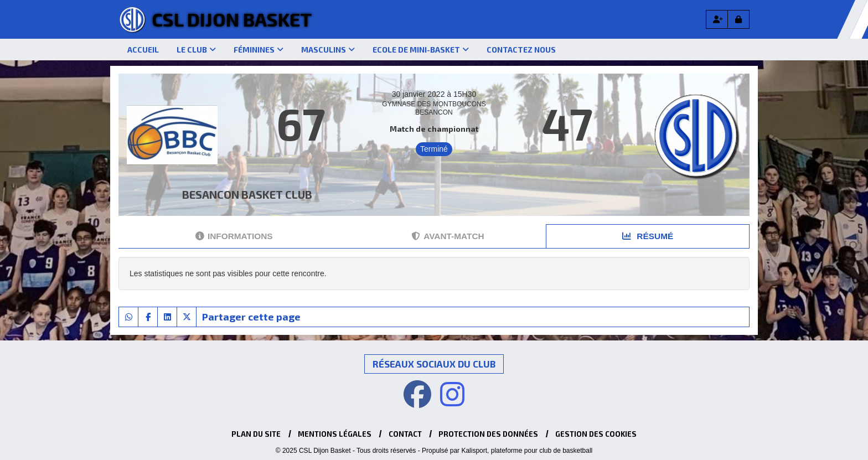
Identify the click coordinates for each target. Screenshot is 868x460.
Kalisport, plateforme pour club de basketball (527, 451)
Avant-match (448, 236)
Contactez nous (521, 50)
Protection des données (488, 434)
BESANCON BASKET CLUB (247, 194)
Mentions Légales (335, 434)
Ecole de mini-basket (421, 50)
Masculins (328, 50)
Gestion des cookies (596, 434)
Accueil (143, 50)
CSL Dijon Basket (232, 19)
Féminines (259, 50)
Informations (234, 236)
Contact (405, 434)
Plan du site (256, 434)
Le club (196, 50)
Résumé (648, 236)
